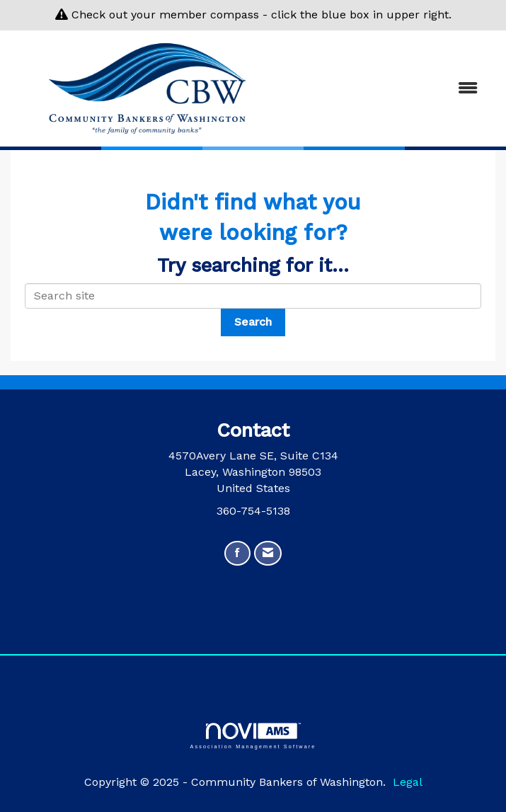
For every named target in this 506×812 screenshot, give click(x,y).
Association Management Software (253, 736)
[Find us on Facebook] (237, 553)
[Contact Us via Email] (268, 553)
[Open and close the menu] (388, 89)
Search (253, 322)
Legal (408, 782)
